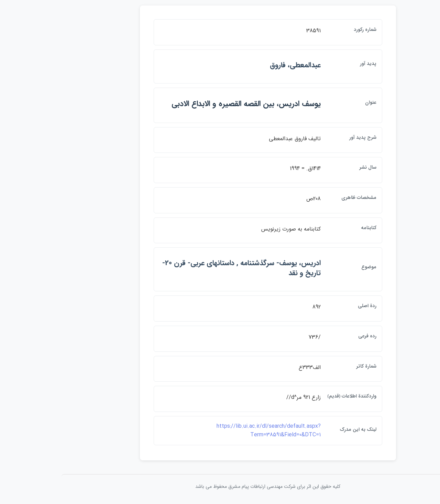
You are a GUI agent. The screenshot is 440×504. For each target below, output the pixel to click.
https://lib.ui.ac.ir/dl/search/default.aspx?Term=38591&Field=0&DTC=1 (221, 431)
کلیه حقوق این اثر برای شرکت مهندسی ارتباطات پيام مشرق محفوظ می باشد (220, 486)
